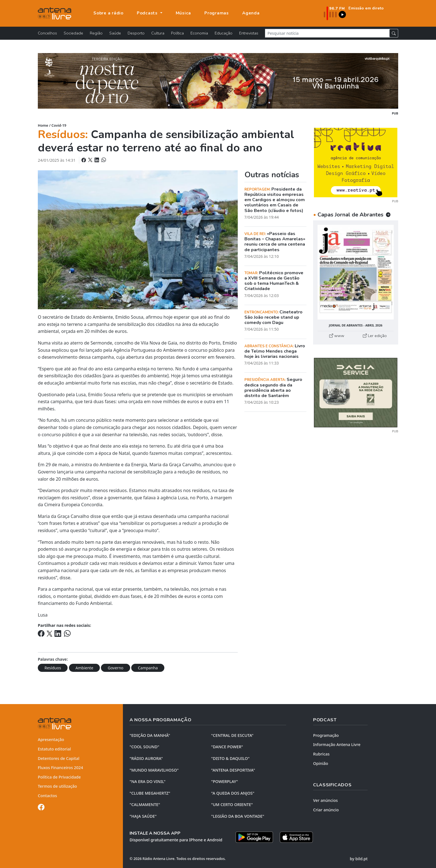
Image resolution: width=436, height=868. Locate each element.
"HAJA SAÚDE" (143, 816)
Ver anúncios (325, 800)
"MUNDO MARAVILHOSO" (154, 770)
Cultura (158, 33)
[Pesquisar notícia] (327, 33)
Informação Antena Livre (337, 744)
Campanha (148, 668)
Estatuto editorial (54, 749)
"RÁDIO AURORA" (146, 758)
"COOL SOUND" (144, 747)
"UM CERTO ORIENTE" (232, 805)
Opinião (321, 763)
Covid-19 (59, 125)
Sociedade (73, 33)
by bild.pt (359, 859)
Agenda (251, 13)
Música (184, 13)
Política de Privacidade (59, 777)
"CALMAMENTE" (145, 805)
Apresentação (51, 739)
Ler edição (375, 336)
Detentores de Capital (59, 758)
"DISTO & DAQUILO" (230, 758)
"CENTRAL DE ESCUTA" (232, 735)
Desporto (136, 33)
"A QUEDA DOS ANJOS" (233, 793)
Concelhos (47, 33)
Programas (217, 13)
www (337, 336)
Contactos (47, 796)
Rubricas (321, 754)
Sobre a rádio (108, 13)
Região (96, 33)
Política (177, 33)
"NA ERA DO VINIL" (148, 781)
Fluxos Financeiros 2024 (60, 768)
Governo (115, 668)
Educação (224, 33)
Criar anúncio (326, 810)
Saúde (115, 33)
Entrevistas (249, 33)
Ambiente (85, 668)
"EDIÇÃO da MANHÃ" (150, 735)
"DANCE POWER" (227, 747)
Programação (326, 735)
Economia (199, 33)
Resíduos (53, 668)
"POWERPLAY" (224, 781)
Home (43, 125)
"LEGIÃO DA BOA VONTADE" (238, 816)
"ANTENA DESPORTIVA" (233, 770)
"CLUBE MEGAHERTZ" (150, 793)
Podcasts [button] (148, 13)
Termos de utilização (57, 786)
